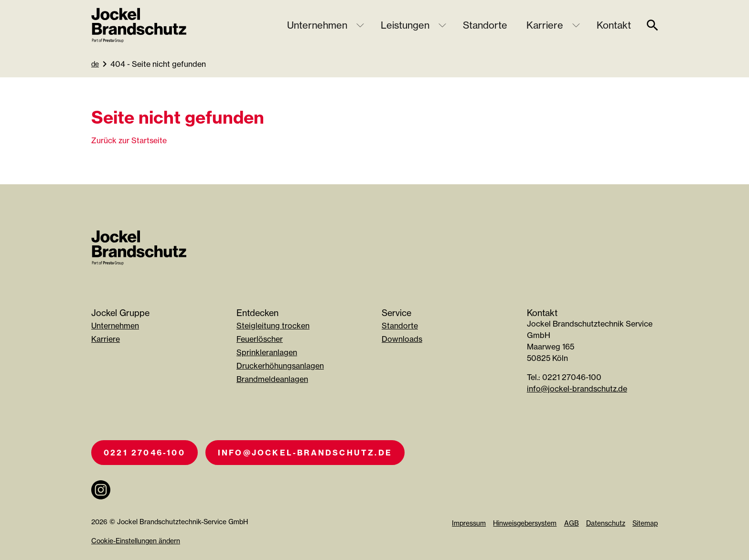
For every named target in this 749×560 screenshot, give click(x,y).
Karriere (545, 25)
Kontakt (614, 25)
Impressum (469, 523)
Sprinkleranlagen (267, 352)
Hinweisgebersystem (525, 523)
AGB (572, 523)
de (95, 64)
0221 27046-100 (144, 453)
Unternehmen (317, 25)
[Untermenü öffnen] (360, 25)
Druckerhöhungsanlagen (280, 366)
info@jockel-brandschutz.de (577, 389)
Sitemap (645, 523)
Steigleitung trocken (273, 326)
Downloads (402, 339)
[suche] (653, 25)
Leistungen (405, 25)
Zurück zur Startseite (129, 140)
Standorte (485, 25)
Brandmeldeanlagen (272, 379)
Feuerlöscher (260, 339)
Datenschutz (606, 523)
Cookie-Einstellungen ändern (136, 541)
